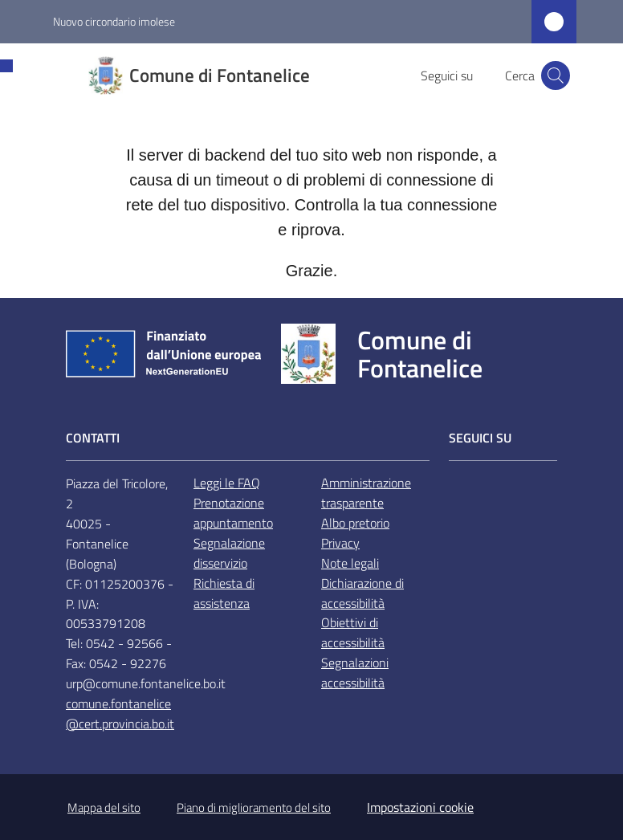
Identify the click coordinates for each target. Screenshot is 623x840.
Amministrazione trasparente (366, 493)
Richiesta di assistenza (224, 593)
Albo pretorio (355, 523)
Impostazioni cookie (420, 807)
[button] (556, 75)
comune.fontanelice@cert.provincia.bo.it (120, 714)
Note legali (350, 563)
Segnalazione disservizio (229, 553)
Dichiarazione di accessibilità (362, 593)
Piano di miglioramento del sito (254, 807)
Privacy (340, 543)
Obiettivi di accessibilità (353, 632)
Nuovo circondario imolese (114, 21)
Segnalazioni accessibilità (355, 673)
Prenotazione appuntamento (233, 513)
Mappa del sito (104, 807)
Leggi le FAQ (227, 483)
